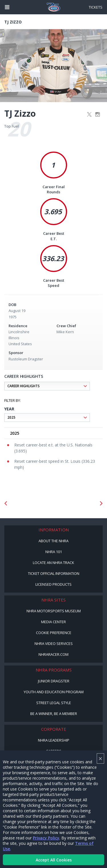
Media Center (53, 622)
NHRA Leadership (54, 740)
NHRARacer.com (53, 654)
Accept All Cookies (54, 860)
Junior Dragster (54, 681)
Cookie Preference (54, 633)
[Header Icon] (7, 7)
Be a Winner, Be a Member (54, 714)
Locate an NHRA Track (53, 563)
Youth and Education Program (54, 692)
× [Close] (100, 758)
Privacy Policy (46, 838)
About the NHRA (53, 541)
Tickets (96, 7)
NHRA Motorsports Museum (54, 611)
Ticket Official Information (54, 573)
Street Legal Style (54, 703)
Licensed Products (53, 584)
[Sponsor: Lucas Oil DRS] (75, 503)
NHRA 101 (54, 552)
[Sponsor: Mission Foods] (32, 503)
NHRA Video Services (54, 643)
